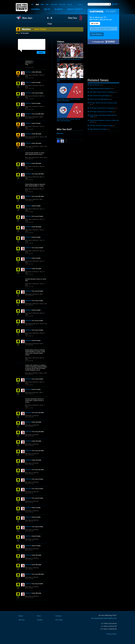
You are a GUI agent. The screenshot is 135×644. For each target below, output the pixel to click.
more (80, 4)
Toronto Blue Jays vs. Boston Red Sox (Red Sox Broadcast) (69, 100)
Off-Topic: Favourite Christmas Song (101, 126)
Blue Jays (27, 18)
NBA (42, 4)
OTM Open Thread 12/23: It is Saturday (102, 108)
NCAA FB (62, 4)
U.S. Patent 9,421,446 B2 (109, 624)
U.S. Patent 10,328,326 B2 (108, 629)
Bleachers (26, 29)
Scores (35, 9)
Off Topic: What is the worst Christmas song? (103, 103)
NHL (47, 4)
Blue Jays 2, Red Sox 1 (32, 373)
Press (39, 616)
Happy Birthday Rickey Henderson (100, 88)
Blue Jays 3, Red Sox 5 (32, 199)
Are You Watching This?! (22, 8)
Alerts (59, 9)
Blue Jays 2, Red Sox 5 (32, 294)
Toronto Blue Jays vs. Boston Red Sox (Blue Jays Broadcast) (69, 120)
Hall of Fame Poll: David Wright (99, 96)
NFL (32, 4)
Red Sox (73, 18)
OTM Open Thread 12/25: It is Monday (101, 92)
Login (116, 4)
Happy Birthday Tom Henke (98, 129)
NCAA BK (54, 4)
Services (22, 620)
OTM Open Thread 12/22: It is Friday (101, 112)
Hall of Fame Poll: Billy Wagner (99, 99)
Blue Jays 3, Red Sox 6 (32, 166)
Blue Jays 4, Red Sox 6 (32, 75)
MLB (37, 4)
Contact (58, 616)
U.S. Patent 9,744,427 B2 (109, 626)
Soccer (70, 4)
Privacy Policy (111, 634)
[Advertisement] (103, 62)
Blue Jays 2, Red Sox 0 (32, 382)
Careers (40, 620)
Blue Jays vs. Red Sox (32, 416)
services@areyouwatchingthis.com (104, 618)
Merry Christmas (95, 85)
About (75, 9)
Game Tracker (40, 29)
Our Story (59, 620)
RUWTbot (28, 72)
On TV (47, 9)
